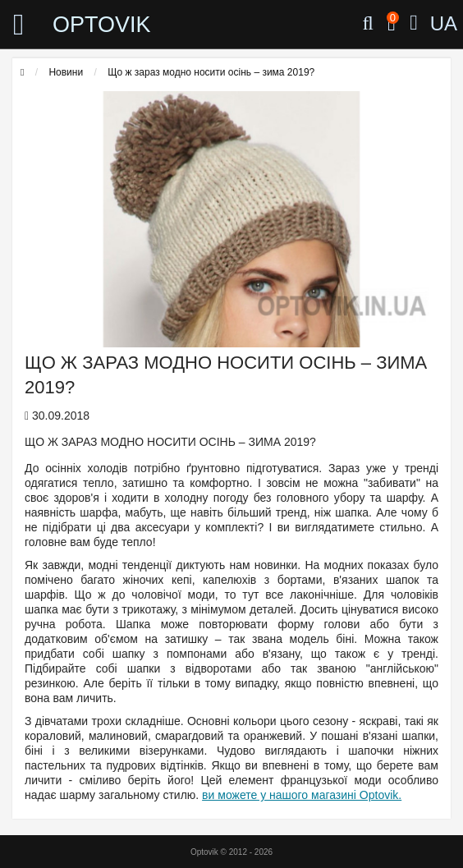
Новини (66, 72)
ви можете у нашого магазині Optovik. (302, 795)
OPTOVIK (102, 25)
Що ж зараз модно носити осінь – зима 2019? (211, 72)
